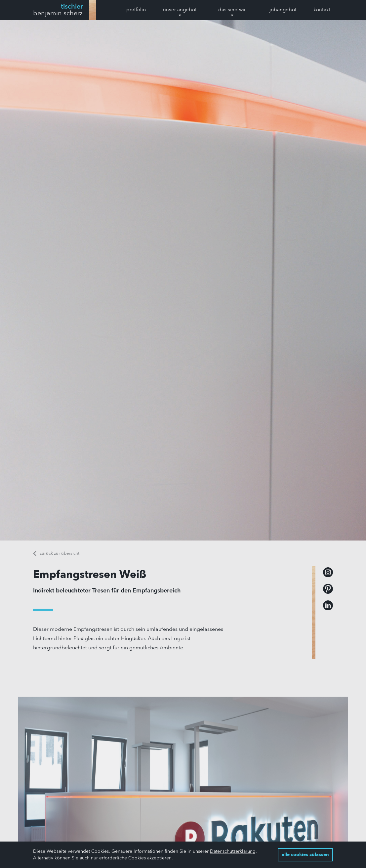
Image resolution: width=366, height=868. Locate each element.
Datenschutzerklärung (233, 851)
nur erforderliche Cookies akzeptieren (131, 858)
